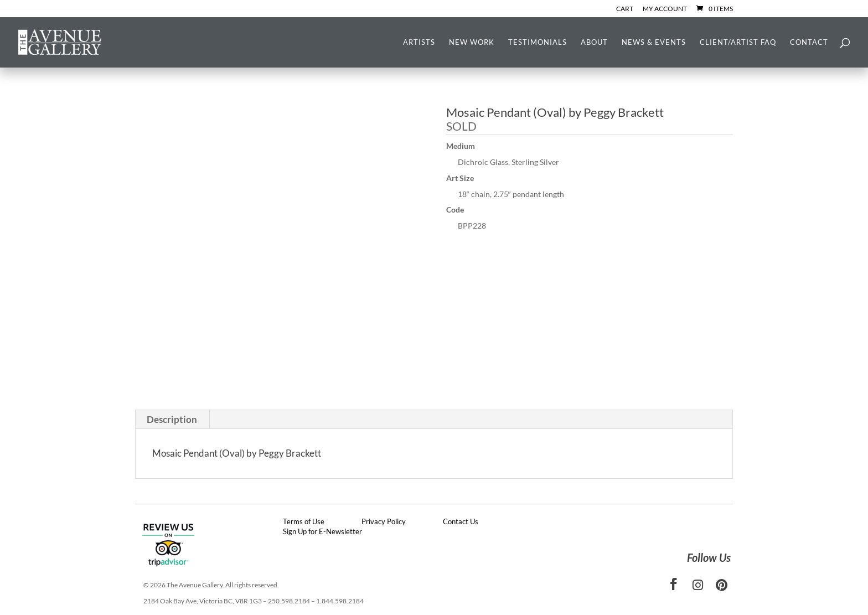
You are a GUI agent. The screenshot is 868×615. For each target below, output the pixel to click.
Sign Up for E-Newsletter (322, 531)
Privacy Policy (384, 521)
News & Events (654, 42)
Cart (625, 9)
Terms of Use (304, 521)
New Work (472, 42)
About (594, 42)
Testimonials (538, 42)
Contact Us (461, 521)
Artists (419, 42)
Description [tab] (172, 419)
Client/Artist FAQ (738, 42)
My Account (665, 9)
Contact (809, 42)
